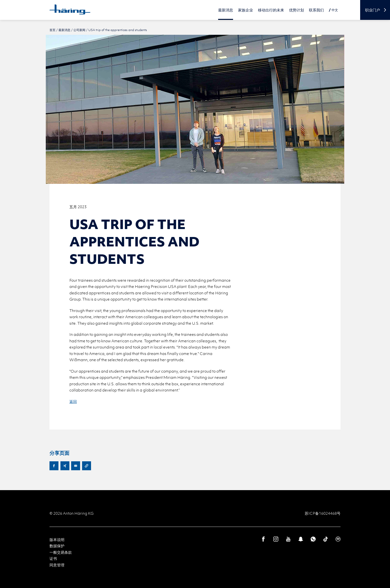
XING (65, 466)
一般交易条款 (61, 552)
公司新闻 (79, 30)
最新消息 (64, 30)
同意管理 (57, 565)
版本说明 (57, 540)
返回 (73, 401)
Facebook (54, 466)
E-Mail (76, 466)
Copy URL (87, 466)
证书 (53, 558)
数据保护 (57, 546)
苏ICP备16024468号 (323, 513)
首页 (52, 30)
